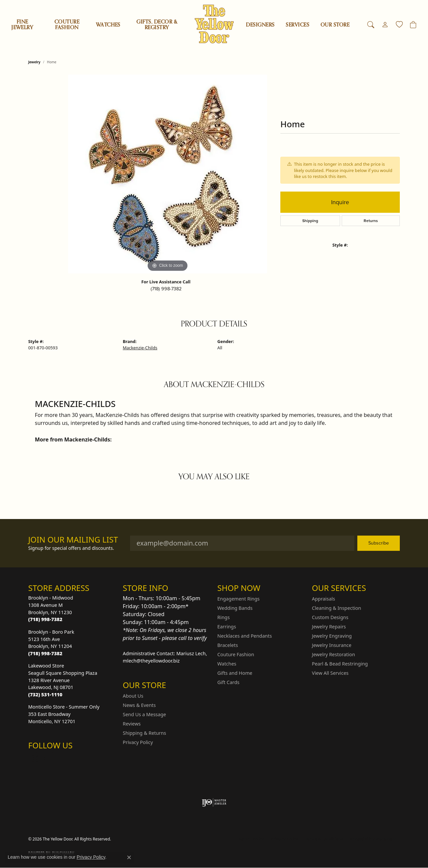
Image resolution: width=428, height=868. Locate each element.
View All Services (330, 673)
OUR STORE (335, 25)
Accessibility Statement (373, 839)
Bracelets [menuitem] (228, 645)
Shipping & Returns (144, 733)
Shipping (310, 221)
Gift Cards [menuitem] (228, 682)
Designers (260, 25)
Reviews (132, 724)
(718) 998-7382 (166, 289)
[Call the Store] (45, 619)
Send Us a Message (144, 714)
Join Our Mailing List (73, 540)
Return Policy (251, 839)
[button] (371, 25)
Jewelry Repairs (329, 627)
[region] (168, 174)
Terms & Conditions (324, 839)
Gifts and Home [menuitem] (235, 673)
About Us (133, 696)
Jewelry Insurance (332, 645)
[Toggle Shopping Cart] (413, 25)
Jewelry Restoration (333, 654)
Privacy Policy (138, 742)
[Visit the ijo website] (214, 802)
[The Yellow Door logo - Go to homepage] (214, 24)
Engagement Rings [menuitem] (239, 599)
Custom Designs (330, 617)
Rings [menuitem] (223, 617)
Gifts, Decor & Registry (157, 25)
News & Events (139, 705)
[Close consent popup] (129, 857)
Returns (371, 221)
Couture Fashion (67, 25)
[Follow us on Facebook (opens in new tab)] (51, 759)
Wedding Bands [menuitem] (235, 608)
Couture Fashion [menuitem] (236, 654)
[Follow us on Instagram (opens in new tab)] (35, 759)
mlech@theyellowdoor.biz (151, 661)
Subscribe (379, 543)
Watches (108, 25)
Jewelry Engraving (332, 636)
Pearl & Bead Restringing (340, 664)
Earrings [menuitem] (227, 627)
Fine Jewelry (22, 25)
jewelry (34, 62)
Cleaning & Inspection (336, 608)
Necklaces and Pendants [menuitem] (245, 636)
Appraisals (323, 599)
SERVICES (297, 25)
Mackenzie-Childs (140, 348)
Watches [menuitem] (227, 664)
